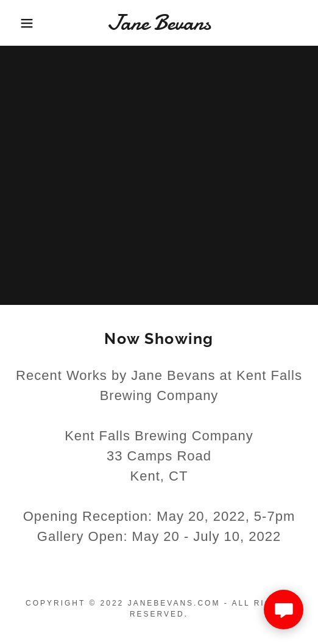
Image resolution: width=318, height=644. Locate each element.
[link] (159, 23)
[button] (23, 23)
